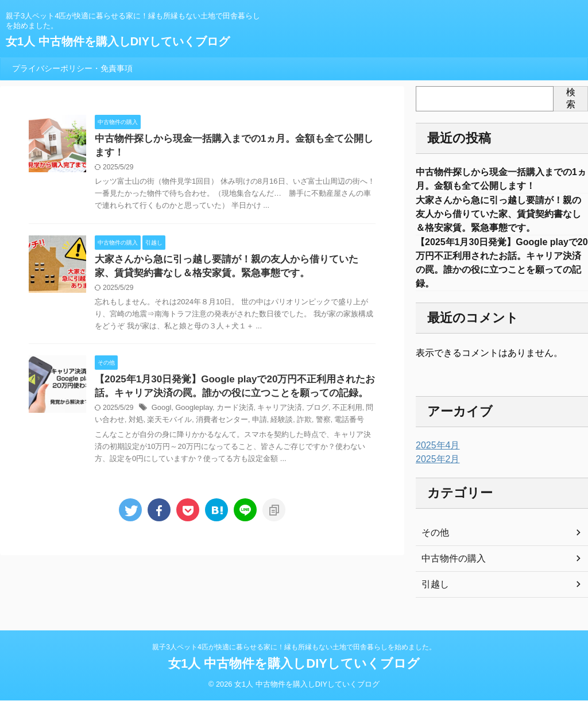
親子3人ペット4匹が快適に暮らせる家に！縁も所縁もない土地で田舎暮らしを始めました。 (294, 648)
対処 (119, 427)
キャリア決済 (271, 415)
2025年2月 (435, 470)
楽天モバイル (150, 427)
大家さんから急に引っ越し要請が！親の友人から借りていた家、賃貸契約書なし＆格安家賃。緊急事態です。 (498, 218)
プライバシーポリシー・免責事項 (72, 68)
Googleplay (191, 415)
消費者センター (199, 427)
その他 (434, 543)
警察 (294, 427)
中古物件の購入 (450, 569)
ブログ (305, 415)
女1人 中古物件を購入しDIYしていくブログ (118, 41)
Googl (161, 415)
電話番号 (318, 427)
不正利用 (334, 415)
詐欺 (276, 427)
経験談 (255, 427)
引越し (434, 595)
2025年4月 (435, 456)
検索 (571, 98)
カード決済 (229, 415)
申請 (234, 427)
